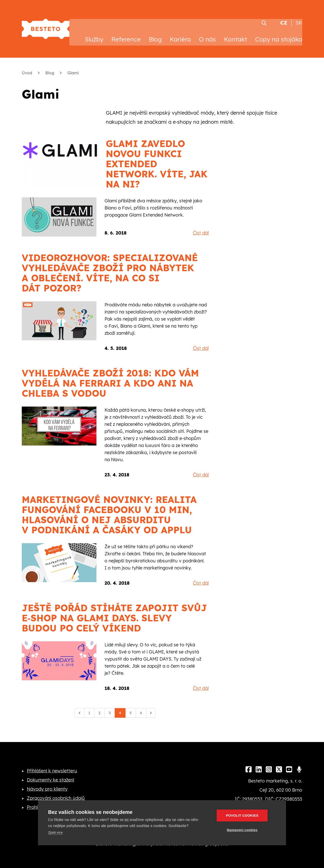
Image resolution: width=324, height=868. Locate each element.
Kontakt (236, 32)
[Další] (151, 706)
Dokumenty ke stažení (50, 773)
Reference (126, 32)
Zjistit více (55, 832)
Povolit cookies (246, 816)
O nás (207, 32)
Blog (155, 32)
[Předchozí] (79, 706)
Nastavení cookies (246, 830)
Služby (94, 32)
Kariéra (180, 32)
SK (299, 16)
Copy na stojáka (279, 32)
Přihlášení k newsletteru (52, 764)
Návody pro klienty (47, 782)
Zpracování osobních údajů (56, 791)
